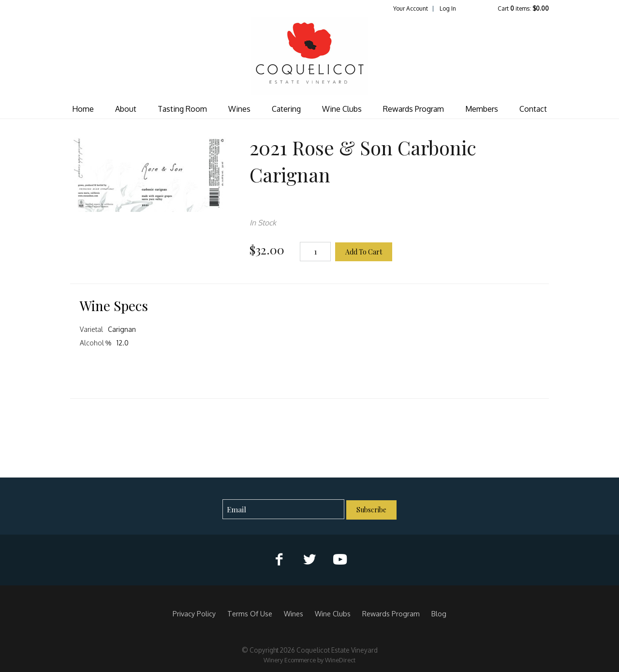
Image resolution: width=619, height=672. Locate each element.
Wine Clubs (342, 109)
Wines (239, 109)
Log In (448, 8)
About (126, 109)
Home (83, 109)
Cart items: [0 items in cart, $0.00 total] (523, 8)
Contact (533, 109)
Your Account (411, 8)
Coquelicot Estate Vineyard (309, 56)
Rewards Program (413, 109)
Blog (439, 613)
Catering (286, 109)
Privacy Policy (194, 613)
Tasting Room (182, 109)
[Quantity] (315, 252)
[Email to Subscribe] (284, 509)
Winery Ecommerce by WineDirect (309, 660)
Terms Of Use (250, 613)
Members (482, 109)
